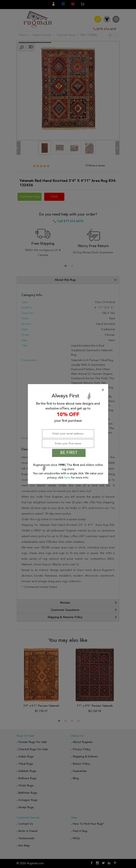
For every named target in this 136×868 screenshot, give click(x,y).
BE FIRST (69, 453)
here (67, 478)
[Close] (69, 390)
